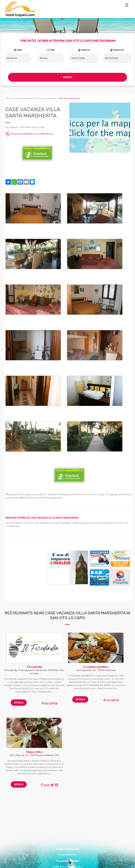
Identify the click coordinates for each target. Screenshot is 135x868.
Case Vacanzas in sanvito (45, 98)
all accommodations (22, 98)
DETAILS (19, 703)
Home (8, 98)
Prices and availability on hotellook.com (32, 134)
